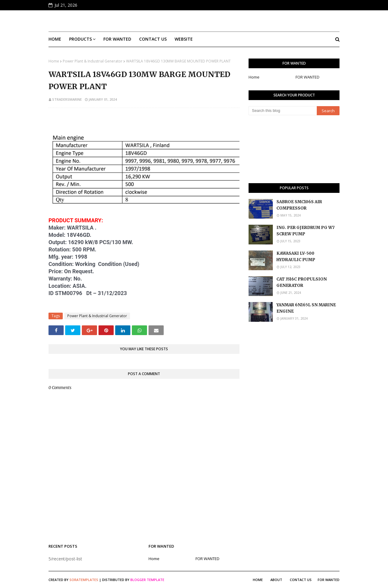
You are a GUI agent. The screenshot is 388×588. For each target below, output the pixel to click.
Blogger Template (147, 580)
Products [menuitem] (80, 39)
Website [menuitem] (184, 39)
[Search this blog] (283, 111)
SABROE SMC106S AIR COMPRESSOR (299, 205)
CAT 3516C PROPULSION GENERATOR (302, 282)
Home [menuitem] (55, 39)
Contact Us (301, 580)
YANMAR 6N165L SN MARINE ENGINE (306, 308)
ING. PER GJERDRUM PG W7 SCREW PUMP (306, 231)
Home (54, 61)
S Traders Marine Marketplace (194, 21)
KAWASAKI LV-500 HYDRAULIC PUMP (296, 257)
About (276, 580)
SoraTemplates (84, 580)
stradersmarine (67, 99)
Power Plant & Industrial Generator (93, 61)
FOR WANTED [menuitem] (117, 39)
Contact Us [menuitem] (153, 39)
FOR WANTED (308, 77)
